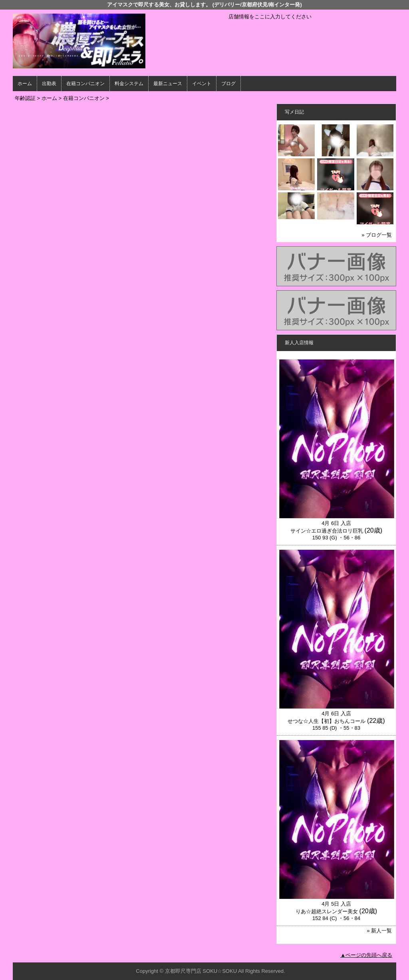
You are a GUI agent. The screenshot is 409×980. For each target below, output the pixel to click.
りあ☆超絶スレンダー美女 (327, 911)
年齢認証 (25, 98)
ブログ (228, 84)
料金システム (129, 84)
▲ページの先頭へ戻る (366, 955)
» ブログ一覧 (377, 235)
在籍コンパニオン (85, 84)
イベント (202, 84)
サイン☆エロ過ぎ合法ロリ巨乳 (327, 531)
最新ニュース (168, 84)
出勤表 (49, 84)
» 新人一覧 (379, 931)
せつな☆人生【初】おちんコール (327, 721)
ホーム (25, 84)
